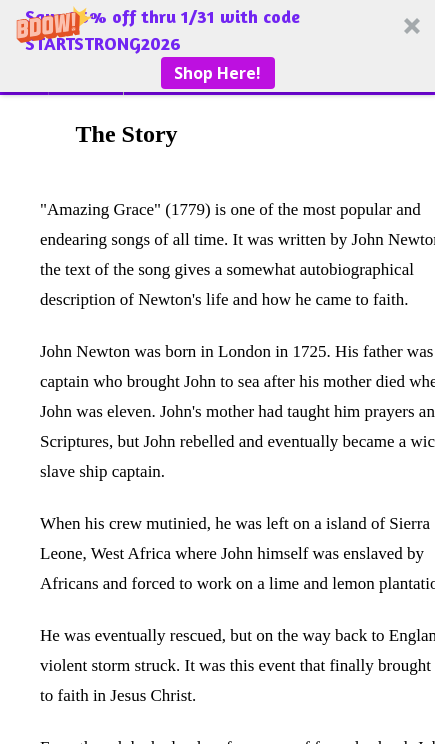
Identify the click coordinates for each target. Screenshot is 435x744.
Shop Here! (217, 73)
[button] (217, 46)
